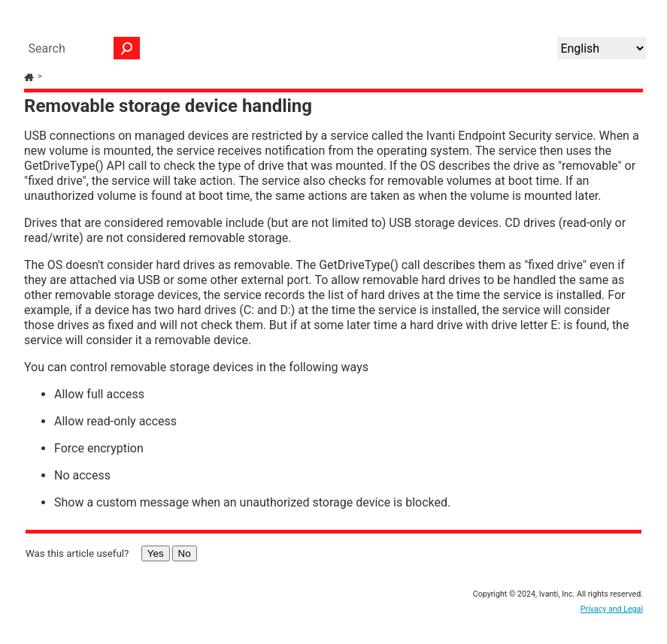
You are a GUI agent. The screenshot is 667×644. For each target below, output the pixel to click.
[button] (127, 48)
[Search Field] (80, 48)
